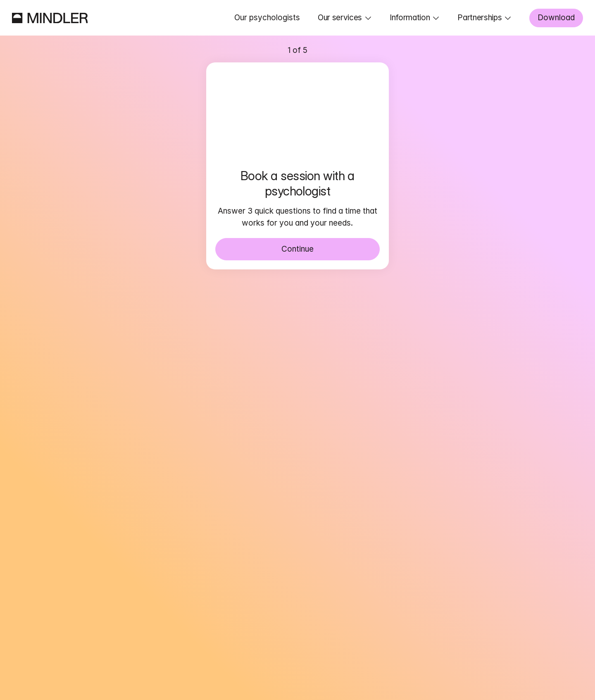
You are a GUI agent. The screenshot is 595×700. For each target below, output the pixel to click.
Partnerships (480, 18)
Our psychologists (267, 18)
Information (410, 18)
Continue (297, 249)
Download (556, 18)
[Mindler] (50, 18)
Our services (340, 18)
